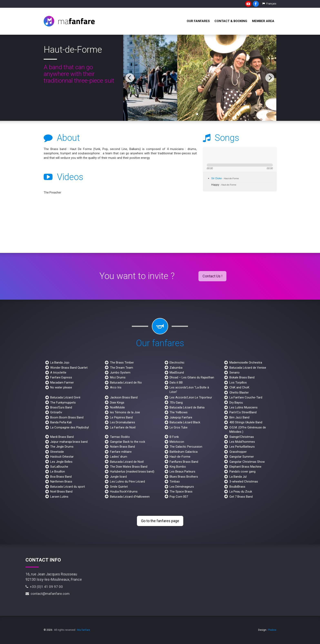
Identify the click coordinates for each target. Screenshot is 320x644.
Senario (234, 373)
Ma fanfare (84, 630)
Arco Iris (116, 387)
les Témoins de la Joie (125, 412)
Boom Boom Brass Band (67, 417)
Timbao (175, 482)
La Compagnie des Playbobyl (69, 427)
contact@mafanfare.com (48, 594)
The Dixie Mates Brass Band (129, 467)
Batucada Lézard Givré (65, 397)
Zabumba (176, 368)
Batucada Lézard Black (185, 422)
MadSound (177, 373)
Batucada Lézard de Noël (127, 462)
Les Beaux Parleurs (182, 472)
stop (230, 155)
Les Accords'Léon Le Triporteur (191, 397)
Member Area (263, 21)
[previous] (130, 78)
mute (237, 155)
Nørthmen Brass (61, 482)
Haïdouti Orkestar (62, 457)
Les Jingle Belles (61, 462)
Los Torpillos (238, 383)
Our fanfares (198, 21)
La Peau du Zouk (241, 492)
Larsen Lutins (59, 497)
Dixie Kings (117, 403)
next (224, 155)
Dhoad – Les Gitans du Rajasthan (192, 377)
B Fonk (174, 437)
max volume (252, 155)
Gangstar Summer (242, 457)
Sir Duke (225, 178)
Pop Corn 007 (179, 497)
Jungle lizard (118, 477)
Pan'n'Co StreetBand (243, 412)
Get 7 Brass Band (241, 497)
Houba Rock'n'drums (124, 492)
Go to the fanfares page (160, 521)
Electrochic (177, 363)
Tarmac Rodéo (120, 437)
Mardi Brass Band (62, 437)
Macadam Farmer (62, 383)
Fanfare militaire (121, 452)
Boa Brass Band (61, 477)
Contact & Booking (231, 21)
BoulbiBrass (237, 487)
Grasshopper (238, 452)
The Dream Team (122, 368)
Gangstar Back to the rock (128, 442)
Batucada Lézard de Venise (248, 368)
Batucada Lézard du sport (68, 487)
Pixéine (272, 630)
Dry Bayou (236, 403)
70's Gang (176, 403)
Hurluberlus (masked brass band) (132, 472)
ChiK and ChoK (239, 387)
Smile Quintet (119, 487)
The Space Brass (181, 492)
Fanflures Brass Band (184, 462)
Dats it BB (176, 383)
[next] (270, 78)
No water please (61, 387)
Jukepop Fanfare (181, 417)
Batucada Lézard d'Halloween (130, 497)
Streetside (57, 452)
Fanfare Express (61, 377)
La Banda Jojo (60, 363)
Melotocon (177, 442)
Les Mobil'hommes (242, 442)
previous (209, 155)
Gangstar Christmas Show (247, 462)
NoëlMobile (117, 407)
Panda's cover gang (242, 472)
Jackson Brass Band (124, 397)
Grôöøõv (56, 412)
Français (269, 4)
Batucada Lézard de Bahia (187, 407)
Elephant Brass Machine (245, 467)
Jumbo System (120, 373)
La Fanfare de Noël (123, 427)
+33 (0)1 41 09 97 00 (44, 587)
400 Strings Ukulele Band (246, 422)
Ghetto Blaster (239, 393)
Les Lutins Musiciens (243, 407)
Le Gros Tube (179, 427)
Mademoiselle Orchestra (246, 363)
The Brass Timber (122, 363)
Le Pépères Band (121, 417)
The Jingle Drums (62, 447)
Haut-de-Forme (180, 457)
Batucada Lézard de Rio (126, 383)
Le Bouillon (58, 472)
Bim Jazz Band (239, 417)
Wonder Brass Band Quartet (69, 368)
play (216, 155)
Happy (224, 185)
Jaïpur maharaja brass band (69, 442)
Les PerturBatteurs (242, 447)
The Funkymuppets (63, 403)
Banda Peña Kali (61, 422)
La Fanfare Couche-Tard (246, 397)
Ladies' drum (119, 457)
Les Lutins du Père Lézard (127, 482)
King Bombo (178, 467)
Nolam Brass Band (122, 447)
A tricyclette (58, 373)
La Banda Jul (238, 477)
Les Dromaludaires (123, 422)
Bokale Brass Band (242, 377)
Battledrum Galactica (184, 452)
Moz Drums (118, 377)
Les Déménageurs (182, 487)
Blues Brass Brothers (184, 477)
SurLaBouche (59, 467)
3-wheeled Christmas (244, 482)
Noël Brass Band (61, 492)
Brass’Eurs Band (61, 407)
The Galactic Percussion (186, 447)
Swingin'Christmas (242, 437)
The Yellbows (179, 412)
